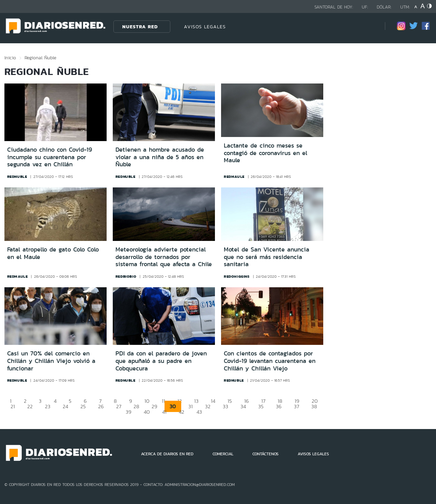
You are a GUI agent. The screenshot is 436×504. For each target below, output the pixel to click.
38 (314, 406)
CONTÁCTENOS (266, 454)
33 (225, 406)
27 (119, 406)
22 (30, 406)
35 (261, 406)
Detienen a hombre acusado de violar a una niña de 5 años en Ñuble (160, 157)
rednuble (17, 177)
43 (199, 412)
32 (208, 406)
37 (297, 406)
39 (129, 412)
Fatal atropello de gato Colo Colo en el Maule (53, 253)
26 (101, 406)
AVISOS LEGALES (205, 27)
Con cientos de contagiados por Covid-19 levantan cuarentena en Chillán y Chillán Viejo (270, 361)
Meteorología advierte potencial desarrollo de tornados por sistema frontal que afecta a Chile (164, 257)
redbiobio (126, 276)
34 (243, 406)
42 (182, 412)
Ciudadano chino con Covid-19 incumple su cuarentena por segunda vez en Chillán (50, 157)
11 (163, 401)
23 (48, 406)
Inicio (10, 58)
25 (83, 406)
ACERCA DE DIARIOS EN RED (167, 454)
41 (164, 412)
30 (173, 406)
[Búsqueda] (370, 26)
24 (65, 406)
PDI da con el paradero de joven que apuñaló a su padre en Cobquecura (161, 361)
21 (13, 406)
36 (279, 406)
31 (191, 406)
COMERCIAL (223, 454)
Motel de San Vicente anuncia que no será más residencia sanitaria (267, 257)
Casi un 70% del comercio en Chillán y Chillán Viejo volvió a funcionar (51, 361)
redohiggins (237, 276)
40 (147, 412)
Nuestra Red (140, 27)
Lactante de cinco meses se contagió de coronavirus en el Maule (266, 153)
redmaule (234, 177)
